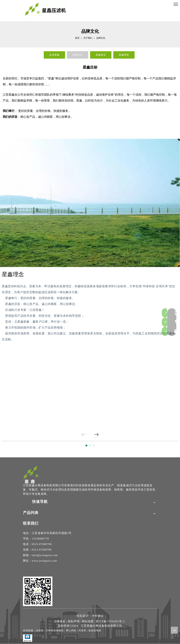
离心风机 (71, 630)
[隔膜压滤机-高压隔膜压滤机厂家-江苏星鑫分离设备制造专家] (31, 474)
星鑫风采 (101, 55)
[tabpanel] (90, 388)
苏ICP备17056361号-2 (110, 621)
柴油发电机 (95, 630)
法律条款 (60, 621)
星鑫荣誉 (124, 55)
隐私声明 (74, 621)
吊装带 (82, 630)
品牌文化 (78, 55)
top (174, 630)
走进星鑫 (54, 55)
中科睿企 (98, 616)
